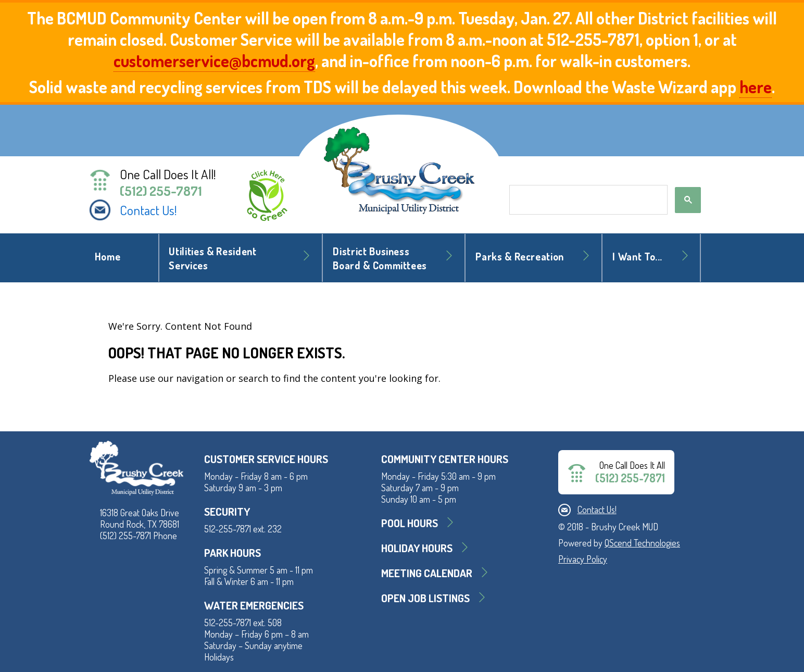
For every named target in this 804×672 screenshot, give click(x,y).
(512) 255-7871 (161, 191)
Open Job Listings (425, 598)
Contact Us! (148, 210)
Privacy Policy (583, 559)
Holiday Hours (417, 548)
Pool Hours (410, 523)
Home (108, 257)
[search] (587, 200)
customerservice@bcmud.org (214, 61)
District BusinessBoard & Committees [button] (380, 258)
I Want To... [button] (637, 257)
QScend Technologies (642, 543)
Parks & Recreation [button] (520, 257)
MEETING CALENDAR (427, 573)
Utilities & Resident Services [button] (212, 258)
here (756, 87)
